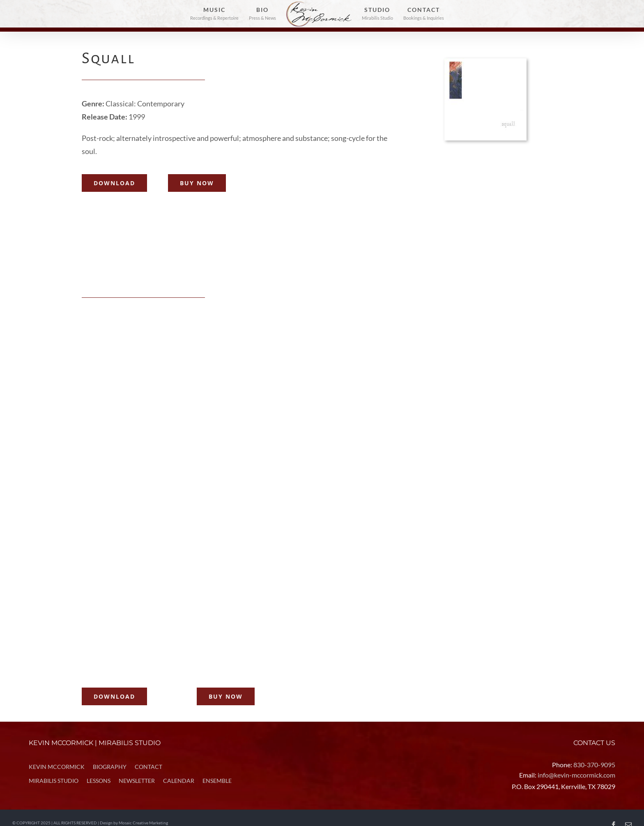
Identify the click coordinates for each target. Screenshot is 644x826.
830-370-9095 (594, 765)
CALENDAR (179, 781)
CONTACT (148, 767)
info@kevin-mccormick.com (576, 775)
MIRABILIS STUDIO (54, 781)
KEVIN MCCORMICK (57, 767)
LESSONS (99, 781)
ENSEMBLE (217, 781)
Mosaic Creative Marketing (143, 823)
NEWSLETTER (137, 781)
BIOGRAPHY (110, 767)
